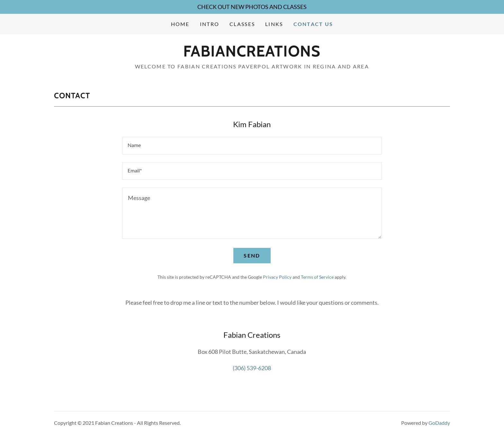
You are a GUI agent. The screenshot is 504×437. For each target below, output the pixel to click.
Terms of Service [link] (317, 277)
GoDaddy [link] (439, 423)
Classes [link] (242, 24)
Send (252, 255)
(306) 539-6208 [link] (252, 368)
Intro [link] (210, 24)
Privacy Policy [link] (277, 277)
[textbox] (252, 146)
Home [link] (180, 24)
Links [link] (274, 24)
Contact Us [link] (313, 24)
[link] (252, 54)
